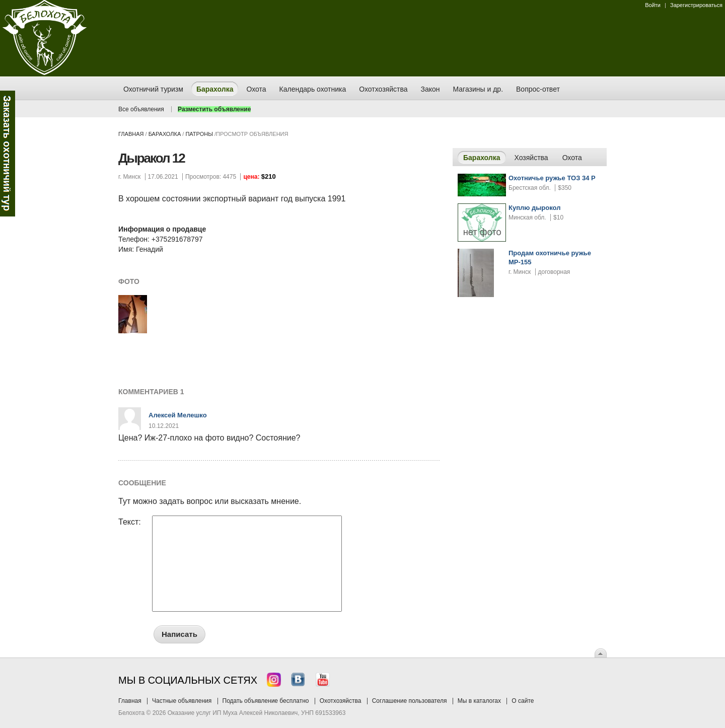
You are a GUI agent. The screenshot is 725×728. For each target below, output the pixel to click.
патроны (199, 134)
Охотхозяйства (341, 701)
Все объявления (141, 109)
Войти (653, 5)
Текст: (130, 522)
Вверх (601, 653)
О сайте (523, 701)
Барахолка (165, 134)
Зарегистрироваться (696, 5)
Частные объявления (182, 701)
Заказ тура (8, 154)
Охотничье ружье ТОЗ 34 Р (552, 178)
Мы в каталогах (479, 701)
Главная (131, 134)
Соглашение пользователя (410, 701)
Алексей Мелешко (178, 415)
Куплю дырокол (534, 208)
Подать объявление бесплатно (266, 701)
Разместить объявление (214, 109)
